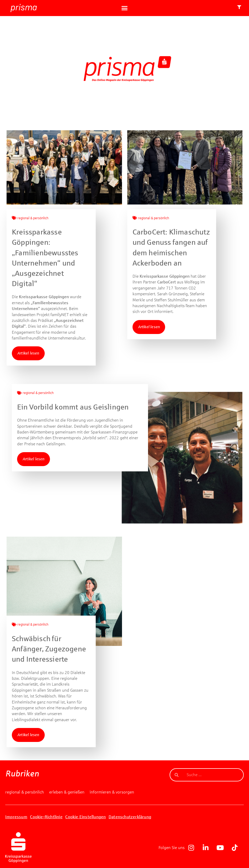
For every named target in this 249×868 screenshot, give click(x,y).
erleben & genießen (67, 792)
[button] (125, 8)
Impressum (16, 817)
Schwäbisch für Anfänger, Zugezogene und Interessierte (49, 649)
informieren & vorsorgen (112, 792)
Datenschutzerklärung (130, 817)
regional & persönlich (33, 218)
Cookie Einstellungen (85, 817)
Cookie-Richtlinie (46, 817)
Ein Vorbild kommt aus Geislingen (73, 407)
